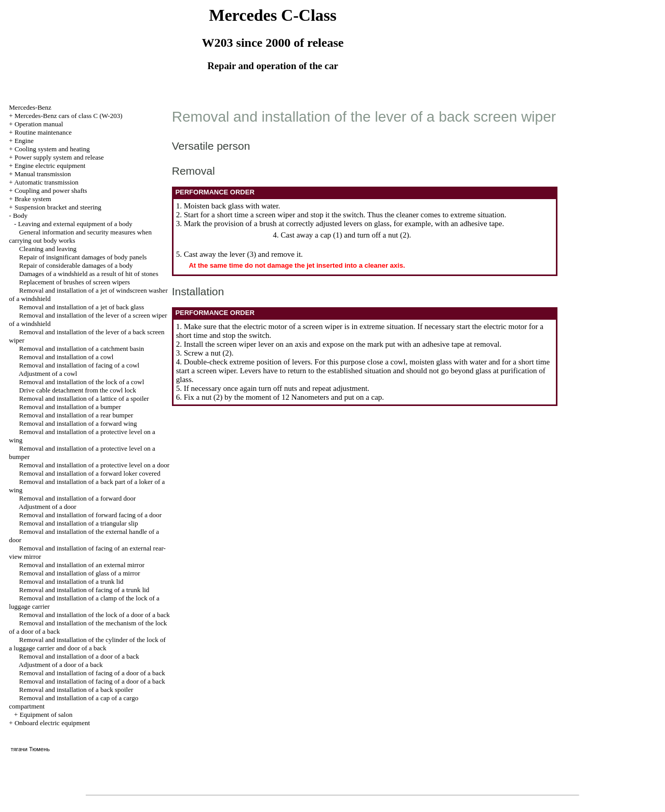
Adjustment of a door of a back (61, 665)
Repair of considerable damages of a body (76, 265)
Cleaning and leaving (48, 249)
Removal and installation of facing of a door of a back (92, 673)
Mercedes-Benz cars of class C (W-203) (69, 116)
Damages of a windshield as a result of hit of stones (89, 274)
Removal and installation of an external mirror (82, 565)
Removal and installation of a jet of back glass (82, 307)
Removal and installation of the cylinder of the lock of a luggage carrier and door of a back (87, 644)
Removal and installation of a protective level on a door (94, 465)
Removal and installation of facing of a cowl (79, 365)
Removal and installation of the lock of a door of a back (95, 615)
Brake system (33, 199)
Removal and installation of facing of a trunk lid (84, 590)
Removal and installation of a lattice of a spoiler (84, 398)
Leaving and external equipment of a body (75, 224)
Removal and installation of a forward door (78, 498)
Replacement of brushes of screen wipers (75, 282)
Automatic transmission (46, 182)
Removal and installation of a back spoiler (76, 690)
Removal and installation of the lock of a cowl (82, 382)
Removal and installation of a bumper (70, 407)
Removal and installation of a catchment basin (82, 349)
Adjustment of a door (48, 507)
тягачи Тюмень (30, 749)
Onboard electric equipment (52, 723)
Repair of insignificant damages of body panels (83, 257)
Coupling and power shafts (51, 191)
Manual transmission (43, 174)
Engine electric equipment (50, 166)
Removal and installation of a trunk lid (71, 581)
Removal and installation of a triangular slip (79, 523)
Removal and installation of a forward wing (78, 423)
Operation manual (39, 124)
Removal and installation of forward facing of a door (90, 515)
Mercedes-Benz (30, 107)
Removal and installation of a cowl (66, 357)
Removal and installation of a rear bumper (76, 415)
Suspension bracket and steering (58, 207)
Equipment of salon (46, 715)
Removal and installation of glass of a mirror (80, 573)
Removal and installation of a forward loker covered (90, 473)
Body (20, 215)
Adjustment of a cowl (48, 374)
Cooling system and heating (52, 149)
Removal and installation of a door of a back (79, 656)
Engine (24, 141)
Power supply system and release (59, 157)
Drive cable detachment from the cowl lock (78, 390)
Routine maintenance (43, 132)
